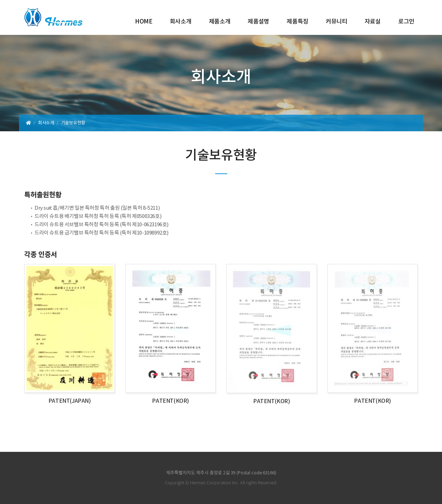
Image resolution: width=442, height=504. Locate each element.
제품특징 (297, 22)
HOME (144, 22)
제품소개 (220, 22)
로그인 (406, 22)
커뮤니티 (337, 22)
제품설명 (258, 22)
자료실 (373, 22)
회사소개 (181, 22)
